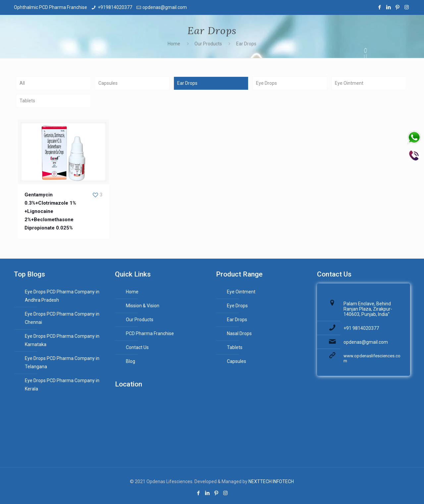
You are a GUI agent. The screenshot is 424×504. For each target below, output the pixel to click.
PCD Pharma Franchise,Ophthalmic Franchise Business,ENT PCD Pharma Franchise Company (161, 428)
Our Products (208, 44)
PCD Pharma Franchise (150, 333)
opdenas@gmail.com (165, 7)
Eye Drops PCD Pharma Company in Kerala (62, 385)
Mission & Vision (143, 306)
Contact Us (137, 347)
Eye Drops (266, 83)
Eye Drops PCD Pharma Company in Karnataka (62, 340)
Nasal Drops (239, 333)
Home (174, 44)
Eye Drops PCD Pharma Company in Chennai (62, 318)
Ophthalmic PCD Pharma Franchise (51, 7)
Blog (131, 361)
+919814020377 (115, 7)
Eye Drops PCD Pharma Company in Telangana (62, 362)
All (22, 83)
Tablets (27, 101)
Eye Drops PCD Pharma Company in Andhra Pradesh (62, 296)
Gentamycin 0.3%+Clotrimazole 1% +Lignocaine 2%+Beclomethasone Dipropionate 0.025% (50, 211)
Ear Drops (246, 44)
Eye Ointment (349, 83)
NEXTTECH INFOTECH (271, 481)
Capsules (108, 83)
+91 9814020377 (361, 328)
